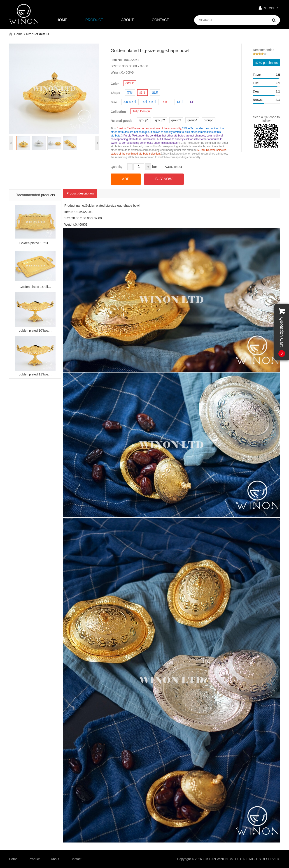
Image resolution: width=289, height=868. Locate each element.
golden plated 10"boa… (35, 331)
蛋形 (142, 92)
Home (18, 34)
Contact (76, 859)
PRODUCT (94, 20)
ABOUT (127, 20)
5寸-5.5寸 (150, 102)
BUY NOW (164, 179)
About (55, 859)
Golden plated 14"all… (35, 287)
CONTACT (160, 20)
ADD (126, 179)
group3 (176, 120)
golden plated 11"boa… (35, 374)
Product (34, 859)
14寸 (193, 102)
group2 (160, 120)
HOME (62, 20)
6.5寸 (167, 102)
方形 (130, 92)
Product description (80, 193)
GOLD (130, 83)
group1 (144, 120)
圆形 (155, 92)
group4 (192, 120)
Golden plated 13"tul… (35, 243)
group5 (209, 120)
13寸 (180, 102)
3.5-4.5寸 (130, 102)
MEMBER (271, 8)
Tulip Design (141, 111)
